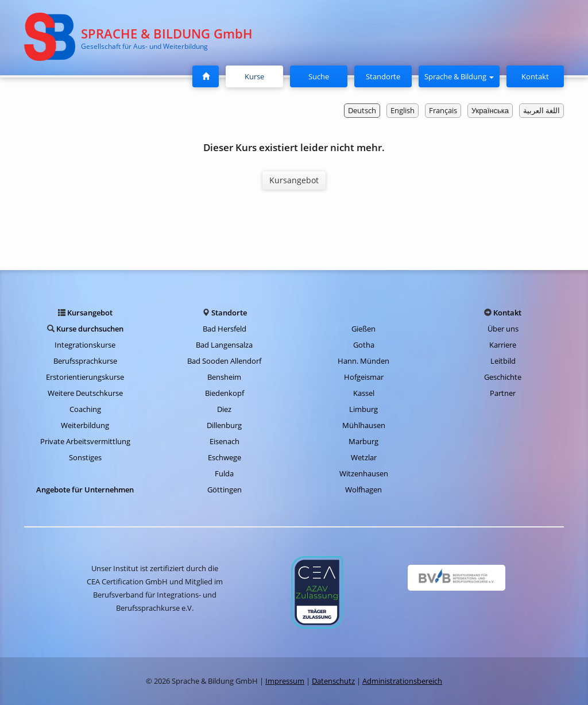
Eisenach (225, 441)
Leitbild (503, 361)
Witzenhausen (364, 473)
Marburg (363, 441)
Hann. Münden (363, 361)
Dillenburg (224, 425)
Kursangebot (294, 180)
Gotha (364, 345)
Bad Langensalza (224, 345)
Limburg (363, 409)
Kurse (259, 76)
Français (443, 110)
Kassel (364, 393)
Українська (490, 110)
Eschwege (225, 457)
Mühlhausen (364, 425)
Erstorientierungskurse (85, 377)
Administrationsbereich (402, 681)
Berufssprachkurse (85, 361)
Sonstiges (85, 457)
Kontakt (535, 76)
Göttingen (225, 490)
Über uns (503, 329)
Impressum (285, 681)
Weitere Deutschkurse (85, 393)
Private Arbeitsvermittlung (85, 441)
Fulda (224, 473)
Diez (224, 409)
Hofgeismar (364, 377)
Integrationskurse (85, 345)
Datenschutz (333, 681)
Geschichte (503, 377)
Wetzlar (364, 457)
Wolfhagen (363, 490)
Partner (503, 393)
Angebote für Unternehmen (85, 490)
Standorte (383, 76)
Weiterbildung (85, 425)
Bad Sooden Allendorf (224, 361)
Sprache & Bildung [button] (459, 76)
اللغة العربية (541, 110)
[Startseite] (206, 76)
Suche (319, 76)
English (403, 110)
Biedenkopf (225, 393)
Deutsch (362, 110)
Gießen (363, 329)
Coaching (85, 409)
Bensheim (224, 377)
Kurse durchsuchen (90, 329)
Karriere (503, 345)
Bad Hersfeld (225, 329)
